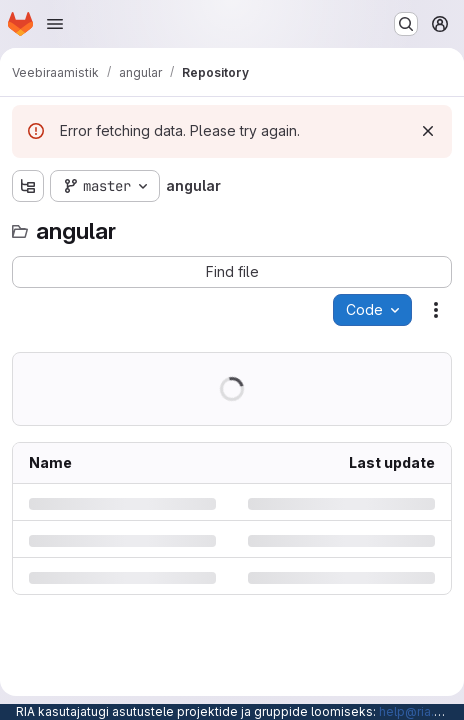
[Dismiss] (428, 131)
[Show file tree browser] (28, 186)
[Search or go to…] (406, 24)
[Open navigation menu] (55, 24)
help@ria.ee (414, 711)
